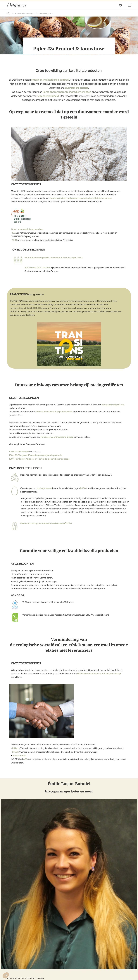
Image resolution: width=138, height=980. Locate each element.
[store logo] (17, 5)
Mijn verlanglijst (120, 5)
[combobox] (69, 13)
